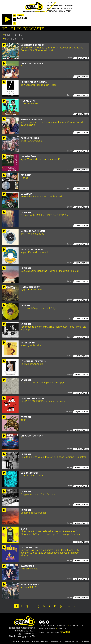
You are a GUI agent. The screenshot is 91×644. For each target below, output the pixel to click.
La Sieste (22, 18)
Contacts (77, 625)
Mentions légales (82, 641)
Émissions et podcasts (59, 8)
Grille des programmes (60, 6)
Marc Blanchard (42, 641)
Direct (21, 15)
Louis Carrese (69, 641)
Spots (62, 628)
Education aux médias (59, 11)
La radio (51, 3)
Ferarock (65, 632)
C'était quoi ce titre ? (53, 625)
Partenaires (47, 628)
